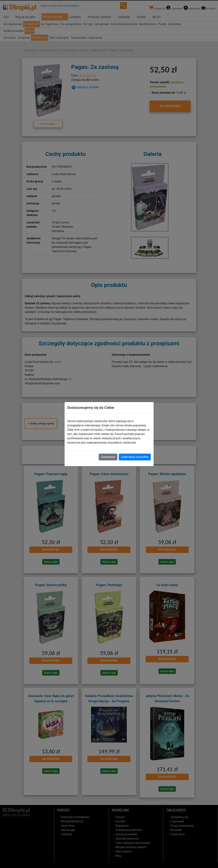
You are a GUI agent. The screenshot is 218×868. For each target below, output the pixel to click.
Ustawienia (108, 457)
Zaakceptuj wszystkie (135, 457)
